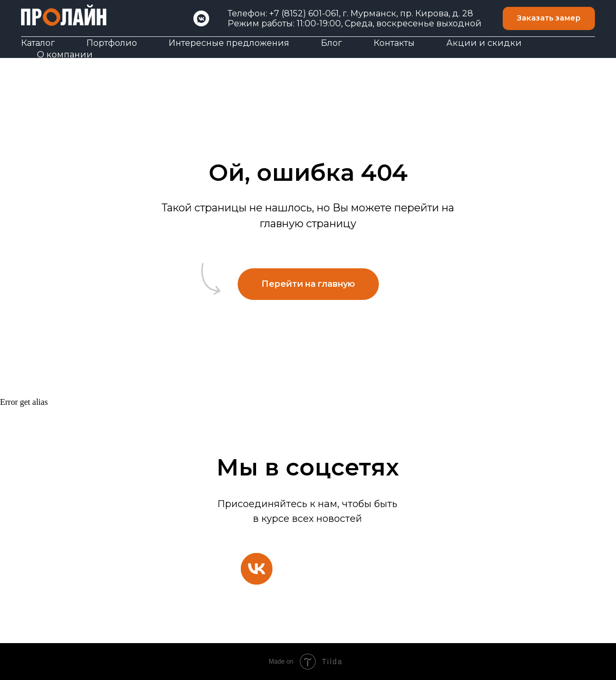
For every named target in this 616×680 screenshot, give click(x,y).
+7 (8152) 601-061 (304, 13)
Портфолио (112, 43)
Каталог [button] (38, 43)
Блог (331, 43)
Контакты (394, 43)
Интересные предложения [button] (229, 43)
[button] (549, 19)
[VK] (201, 18)
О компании (65, 55)
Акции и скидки (484, 43)
